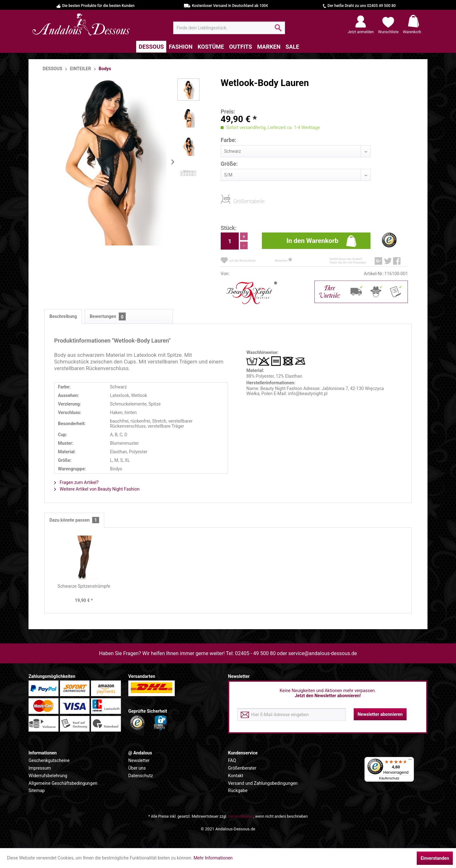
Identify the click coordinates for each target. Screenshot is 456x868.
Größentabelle (235, 201)
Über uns (137, 768)
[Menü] (410, 761)
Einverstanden (435, 858)
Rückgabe (238, 790)
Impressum (40, 768)
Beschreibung (63, 316)
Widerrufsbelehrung (48, 776)
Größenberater (242, 768)
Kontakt (236, 776)
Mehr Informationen (213, 858)
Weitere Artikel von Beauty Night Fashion (97, 489)
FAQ (232, 760)
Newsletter (139, 760)
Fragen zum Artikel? (76, 482)
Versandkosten (241, 816)
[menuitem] (229, 28)
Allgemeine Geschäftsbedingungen (63, 783)
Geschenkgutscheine (49, 760)
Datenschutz (141, 776)
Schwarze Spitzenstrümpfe (84, 586)
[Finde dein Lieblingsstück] (229, 28)
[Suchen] (278, 30)
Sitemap (37, 790)
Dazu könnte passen (74, 520)
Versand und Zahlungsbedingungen (263, 783)
